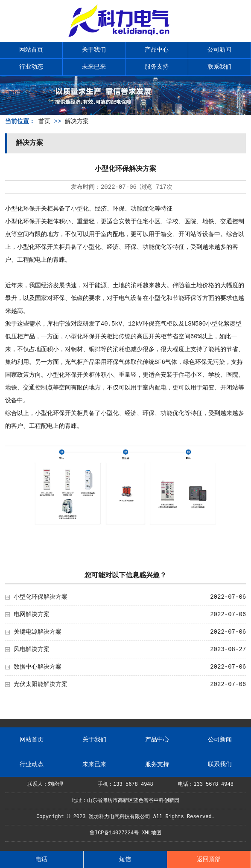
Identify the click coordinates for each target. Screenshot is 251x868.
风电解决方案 (32, 649)
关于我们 (94, 50)
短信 (125, 859)
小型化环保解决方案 (41, 597)
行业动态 (31, 67)
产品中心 (157, 50)
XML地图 (152, 833)
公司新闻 (219, 50)
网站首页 (31, 50)
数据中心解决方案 (38, 667)
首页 (44, 121)
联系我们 (219, 67)
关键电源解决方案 (38, 632)
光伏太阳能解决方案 (41, 684)
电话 (41, 859)
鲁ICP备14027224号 (114, 833)
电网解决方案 (32, 614)
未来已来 (94, 67)
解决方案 (77, 121)
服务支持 (157, 67)
